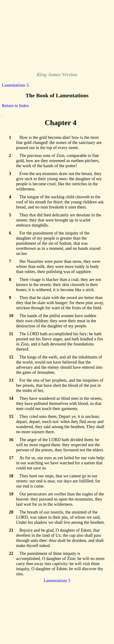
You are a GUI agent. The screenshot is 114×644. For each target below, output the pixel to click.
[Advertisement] (58, 34)
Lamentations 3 (15, 85)
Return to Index (15, 106)
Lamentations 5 (57, 581)
